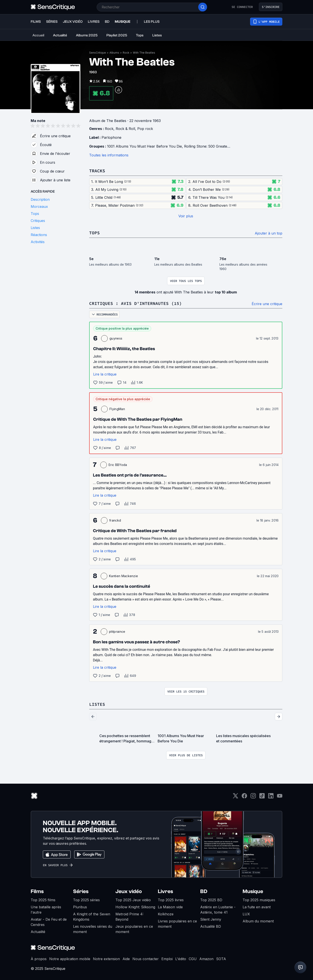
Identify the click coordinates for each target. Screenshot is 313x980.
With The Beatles (144, 53)
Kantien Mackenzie (124, 576)
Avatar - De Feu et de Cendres (49, 922)
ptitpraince (117, 632)
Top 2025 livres (171, 900)
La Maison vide (170, 907)
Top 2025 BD (211, 900)
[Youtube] (280, 797)
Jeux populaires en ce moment (134, 929)
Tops (94, 233)
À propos (39, 959)
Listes (97, 704)
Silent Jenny (211, 919)
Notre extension (106, 959)
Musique (253, 891)
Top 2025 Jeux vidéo (133, 900)
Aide (126, 959)
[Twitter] (236, 797)
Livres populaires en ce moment (177, 924)
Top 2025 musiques (259, 900)
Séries (81, 891)
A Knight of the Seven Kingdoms (92, 917)
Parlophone (111, 137)
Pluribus (80, 907)
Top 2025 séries (86, 900)
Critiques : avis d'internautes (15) (136, 303)
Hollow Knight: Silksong (135, 907)
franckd (115, 520)
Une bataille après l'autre (46, 910)
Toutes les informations (109, 155)
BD (204, 891)
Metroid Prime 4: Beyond (129, 917)
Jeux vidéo (129, 891)
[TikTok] (262, 797)
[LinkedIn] (271, 797)
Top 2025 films (43, 900)
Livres (165, 891)
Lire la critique (105, 374)
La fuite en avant (257, 907)
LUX (246, 914)
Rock (126, 53)
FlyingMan (117, 409)
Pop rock (145, 129)
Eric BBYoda (118, 465)
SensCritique (98, 53)
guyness (116, 338)
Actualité (38, 932)
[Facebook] (244, 797)
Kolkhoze (166, 914)
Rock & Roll (125, 129)
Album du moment (258, 921)
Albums (114, 53)
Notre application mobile (70, 959)
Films (37, 891)
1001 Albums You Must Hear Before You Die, (146, 146)
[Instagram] (253, 797)
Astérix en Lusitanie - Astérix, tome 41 (218, 910)
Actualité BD (211, 926)
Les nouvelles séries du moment (93, 929)
